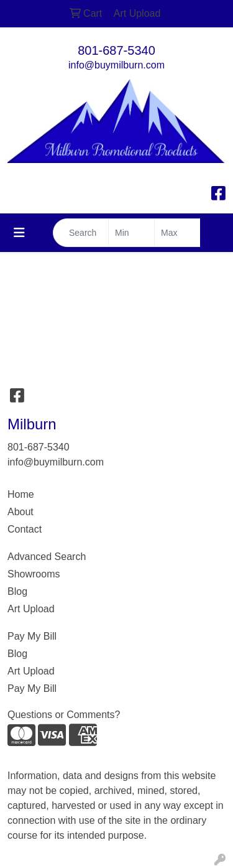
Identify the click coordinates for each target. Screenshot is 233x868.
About (21, 512)
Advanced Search (47, 557)
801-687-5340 (116, 50)
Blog (17, 591)
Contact (25, 529)
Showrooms (34, 574)
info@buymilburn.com (116, 65)
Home (21, 494)
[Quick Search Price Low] (131, 233)
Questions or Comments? (64, 715)
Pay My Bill (32, 636)
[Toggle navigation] (19, 233)
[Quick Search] (81, 233)
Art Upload (31, 609)
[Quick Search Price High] (177, 233)
